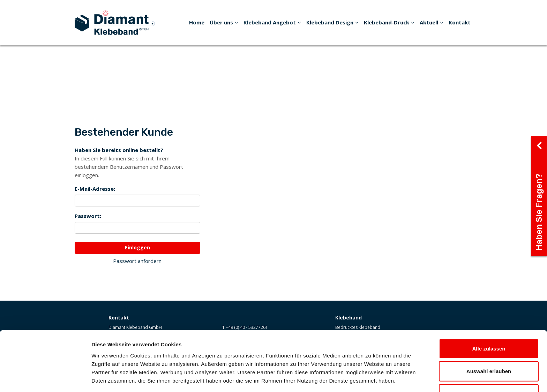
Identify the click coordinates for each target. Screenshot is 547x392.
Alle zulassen (489, 323)
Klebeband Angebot (272, 22)
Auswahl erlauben (489, 346)
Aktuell (432, 22)
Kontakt (460, 22)
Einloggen (137, 247)
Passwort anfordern (137, 261)
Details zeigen (371, 378)
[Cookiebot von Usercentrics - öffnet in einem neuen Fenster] (45, 378)
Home (197, 22)
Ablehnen (489, 369)
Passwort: (88, 216)
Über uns (224, 22)
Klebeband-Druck (389, 22)
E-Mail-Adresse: (95, 189)
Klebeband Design (332, 22)
